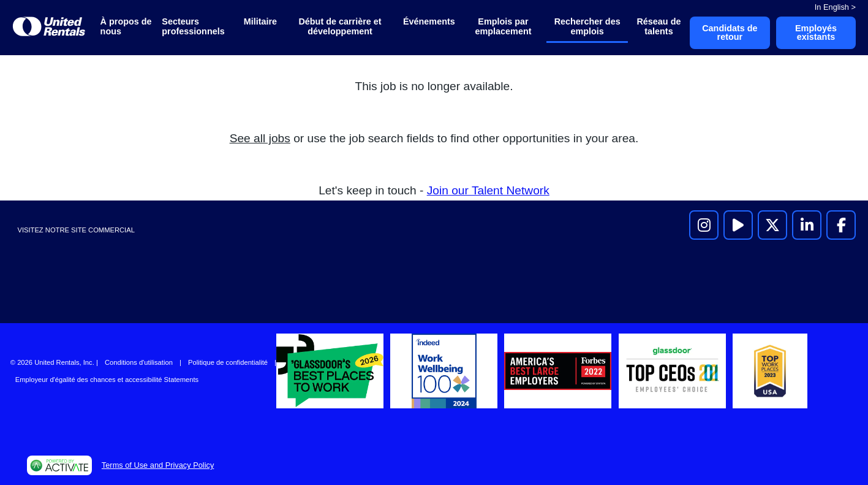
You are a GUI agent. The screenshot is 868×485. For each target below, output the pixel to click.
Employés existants (816, 32)
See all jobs (260, 138)
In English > (835, 7)
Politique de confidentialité (228, 362)
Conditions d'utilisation (139, 362)
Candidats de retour (730, 32)
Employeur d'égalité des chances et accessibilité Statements (107, 380)
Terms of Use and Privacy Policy (158, 465)
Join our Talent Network (488, 190)
